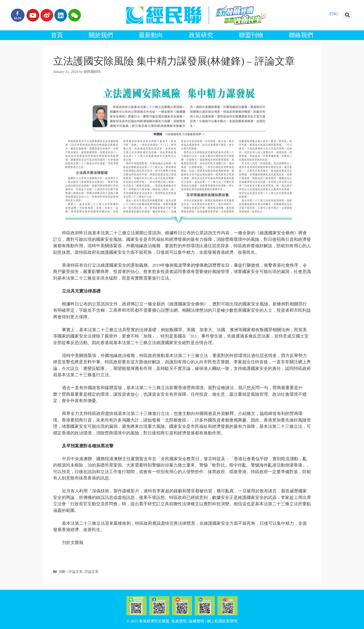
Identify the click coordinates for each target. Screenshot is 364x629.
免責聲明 (179, 621)
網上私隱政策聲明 (222, 621)
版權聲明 (197, 621)
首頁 (57, 35)
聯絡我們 (301, 35)
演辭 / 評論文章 (71, 572)
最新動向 (151, 35)
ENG (334, 14)
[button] (347, 15)
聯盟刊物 (251, 35)
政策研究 (201, 35)
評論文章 (92, 572)
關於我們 (101, 35)
